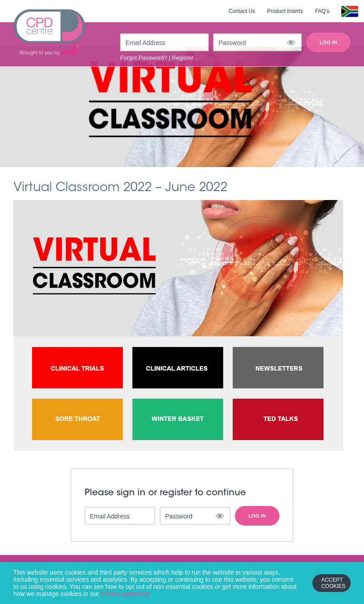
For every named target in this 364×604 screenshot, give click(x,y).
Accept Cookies (334, 583)
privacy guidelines (125, 594)
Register (182, 58)
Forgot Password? (144, 58)
